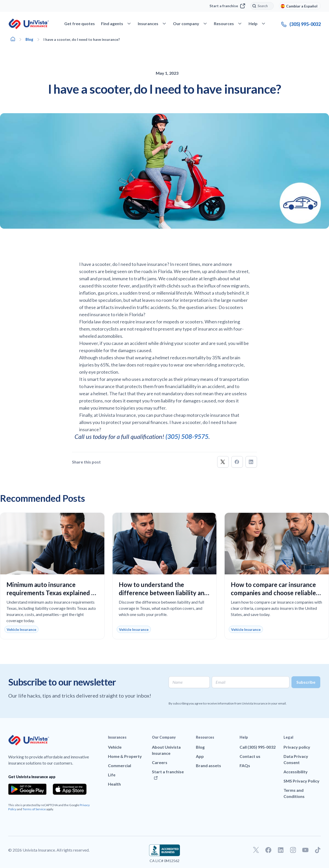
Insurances (117, 737)
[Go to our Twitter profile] (256, 850)
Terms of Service (34, 809)
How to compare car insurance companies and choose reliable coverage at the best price (273, 593)
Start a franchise (227, 6)
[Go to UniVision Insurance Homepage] (29, 24)
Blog (29, 39)
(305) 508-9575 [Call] (187, 436)
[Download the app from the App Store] (70, 789)
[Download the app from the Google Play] (27, 789)
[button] (223, 462)
